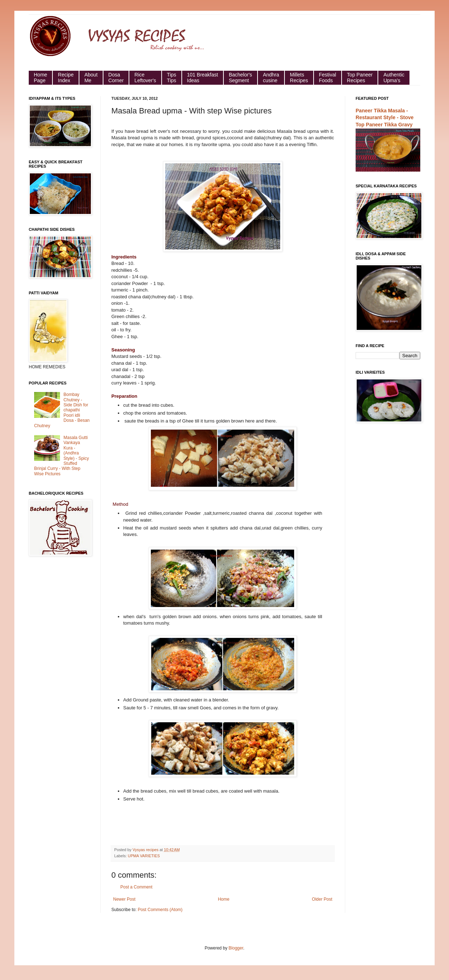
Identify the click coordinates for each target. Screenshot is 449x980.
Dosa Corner (116, 78)
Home (224, 899)
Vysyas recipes (146, 850)
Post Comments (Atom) (160, 910)
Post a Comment (136, 887)
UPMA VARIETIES (144, 856)
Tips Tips (172, 78)
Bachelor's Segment (240, 78)
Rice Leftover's (145, 78)
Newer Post (124, 899)
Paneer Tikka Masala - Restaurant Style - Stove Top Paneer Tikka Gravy (385, 118)
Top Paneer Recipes (360, 78)
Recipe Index (66, 78)
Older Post (322, 899)
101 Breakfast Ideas (203, 78)
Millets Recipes (299, 78)
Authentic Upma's (394, 78)
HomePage (40, 78)
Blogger (236, 948)
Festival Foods (328, 78)
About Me (91, 78)
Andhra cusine (271, 78)
